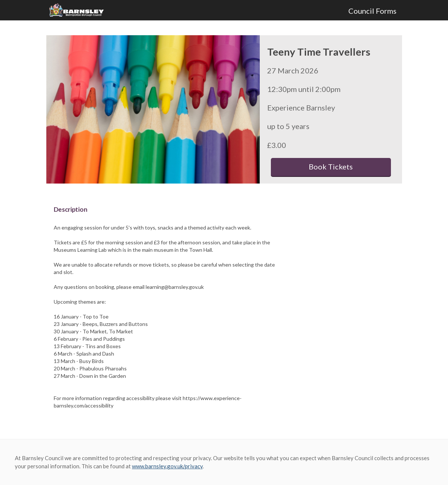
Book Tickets (331, 166)
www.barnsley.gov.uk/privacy (167, 466)
